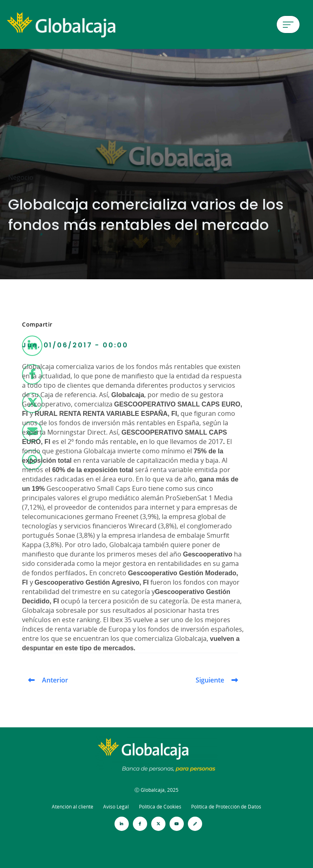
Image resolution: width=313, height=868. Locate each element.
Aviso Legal (116, 807)
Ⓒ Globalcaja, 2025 (156, 790)
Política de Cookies (160, 807)
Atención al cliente (73, 807)
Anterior (55, 680)
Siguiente (210, 680)
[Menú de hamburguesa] (288, 24)
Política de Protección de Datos (226, 807)
